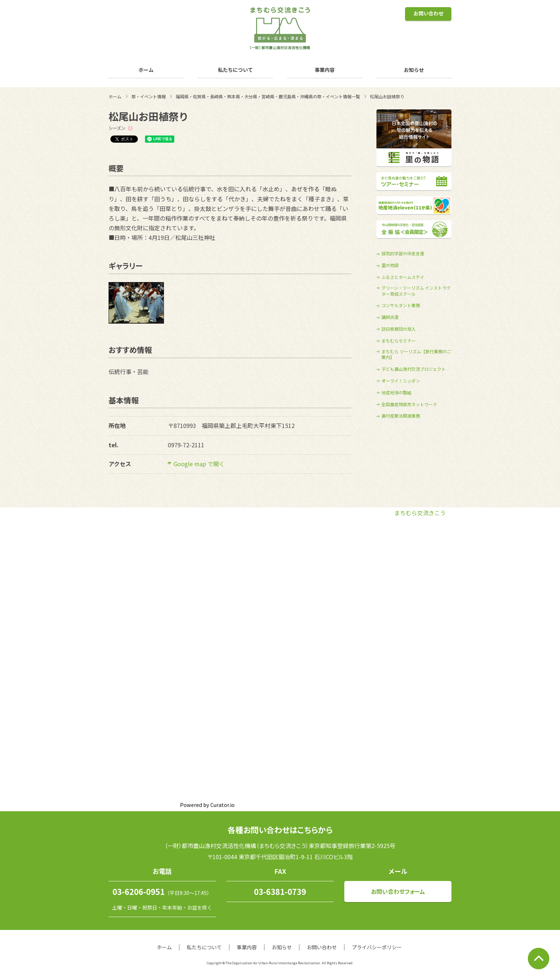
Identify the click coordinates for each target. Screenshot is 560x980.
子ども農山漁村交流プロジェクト (414, 369)
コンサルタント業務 (401, 305)
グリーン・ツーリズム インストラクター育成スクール (416, 291)
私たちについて (235, 70)
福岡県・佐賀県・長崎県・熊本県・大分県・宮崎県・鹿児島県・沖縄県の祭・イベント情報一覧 (268, 96)
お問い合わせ (428, 13)
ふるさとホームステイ (403, 277)
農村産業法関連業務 (401, 416)
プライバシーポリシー (377, 947)
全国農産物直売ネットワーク (409, 404)
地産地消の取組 (396, 393)
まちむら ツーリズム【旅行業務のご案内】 (416, 354)
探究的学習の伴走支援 (403, 253)
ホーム (146, 70)
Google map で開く (199, 464)
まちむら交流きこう (420, 513)
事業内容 (325, 70)
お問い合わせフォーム (398, 891)
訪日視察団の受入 (399, 329)
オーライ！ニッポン (401, 381)
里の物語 (390, 265)
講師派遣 (390, 317)
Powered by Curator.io (207, 805)
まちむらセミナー (399, 341)
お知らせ (414, 70)
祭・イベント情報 (149, 96)
